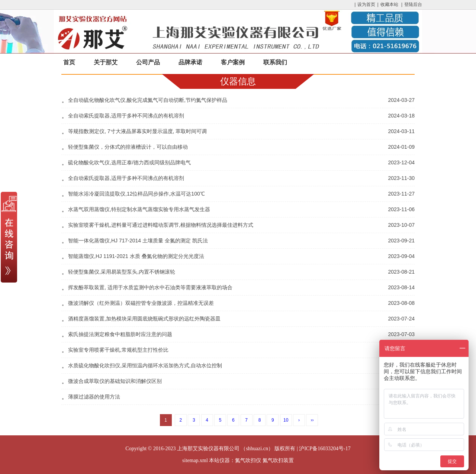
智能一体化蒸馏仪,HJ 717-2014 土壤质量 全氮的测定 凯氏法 (138, 241)
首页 (69, 62)
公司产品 (148, 62)
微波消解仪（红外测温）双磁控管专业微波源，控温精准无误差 (141, 303)
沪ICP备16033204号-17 (325, 449)
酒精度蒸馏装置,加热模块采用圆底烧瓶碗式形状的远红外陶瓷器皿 (144, 319)
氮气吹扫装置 (278, 460)
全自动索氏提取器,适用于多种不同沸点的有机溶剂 (126, 116)
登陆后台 (413, 4)
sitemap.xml (195, 460)
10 (286, 420)
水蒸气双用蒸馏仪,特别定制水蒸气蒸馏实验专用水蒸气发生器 (139, 209)
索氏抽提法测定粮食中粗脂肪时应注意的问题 (120, 334)
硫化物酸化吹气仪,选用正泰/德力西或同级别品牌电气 (129, 162)
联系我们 (275, 62)
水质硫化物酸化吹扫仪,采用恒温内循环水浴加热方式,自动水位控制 (145, 365)
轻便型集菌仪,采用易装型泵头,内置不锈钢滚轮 (122, 272)
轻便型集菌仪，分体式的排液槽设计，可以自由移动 (128, 147)
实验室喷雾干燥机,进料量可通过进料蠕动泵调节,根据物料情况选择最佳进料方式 (161, 225)
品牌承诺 (190, 62)
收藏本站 (389, 4)
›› (312, 420)
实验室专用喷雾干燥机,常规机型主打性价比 (118, 350)
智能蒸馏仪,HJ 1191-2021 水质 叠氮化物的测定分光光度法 (136, 256)
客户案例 (233, 62)
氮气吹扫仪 (248, 460)
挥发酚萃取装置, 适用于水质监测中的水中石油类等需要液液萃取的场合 (150, 287)
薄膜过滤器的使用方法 (94, 397)
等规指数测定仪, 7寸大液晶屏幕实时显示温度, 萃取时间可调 (137, 131)
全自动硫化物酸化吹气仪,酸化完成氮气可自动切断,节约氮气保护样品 (148, 100)
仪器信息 (238, 81)
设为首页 (366, 4)
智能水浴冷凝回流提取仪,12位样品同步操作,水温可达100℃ (136, 194)
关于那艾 (106, 62)
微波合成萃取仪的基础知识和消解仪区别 (115, 381)
